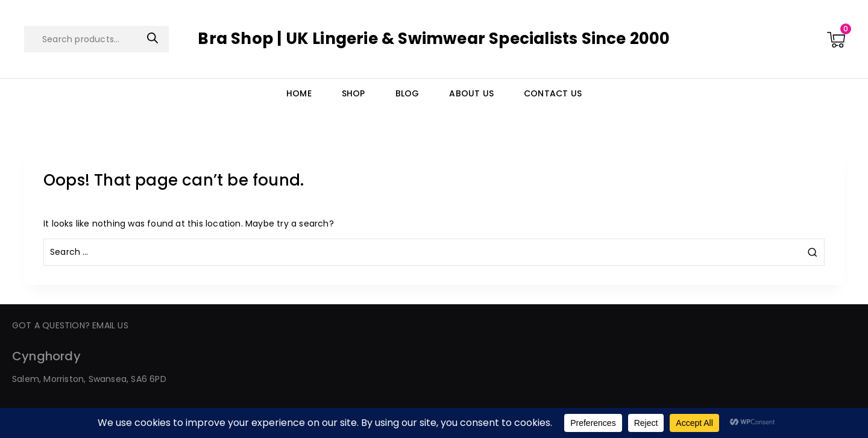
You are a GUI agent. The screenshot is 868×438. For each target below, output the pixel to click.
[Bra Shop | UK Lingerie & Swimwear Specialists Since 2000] (434, 39)
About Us (471, 93)
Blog (407, 93)
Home (299, 93)
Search (152, 38)
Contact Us (553, 93)
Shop (354, 93)
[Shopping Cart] (835, 39)
